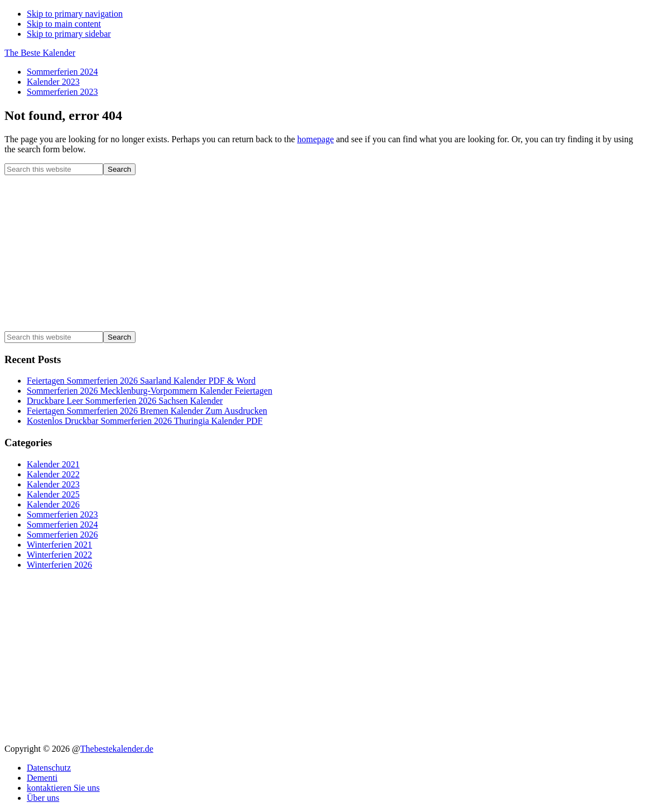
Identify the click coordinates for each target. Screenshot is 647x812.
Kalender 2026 (53, 504)
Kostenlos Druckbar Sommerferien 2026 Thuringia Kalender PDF (145, 421)
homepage (316, 139)
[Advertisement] (323, 253)
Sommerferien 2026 (62, 535)
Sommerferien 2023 (62, 514)
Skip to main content (64, 24)
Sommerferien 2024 (62, 525)
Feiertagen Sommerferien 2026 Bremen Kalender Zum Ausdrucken (147, 411)
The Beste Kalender (40, 53)
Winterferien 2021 (59, 545)
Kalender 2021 (53, 464)
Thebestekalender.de (117, 749)
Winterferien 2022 (59, 555)
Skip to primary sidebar (69, 34)
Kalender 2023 (53, 484)
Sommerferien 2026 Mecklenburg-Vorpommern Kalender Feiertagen (149, 391)
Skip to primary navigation (75, 14)
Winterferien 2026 (59, 565)
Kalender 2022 (53, 474)
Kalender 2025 (53, 494)
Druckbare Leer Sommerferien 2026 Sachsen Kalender (125, 401)
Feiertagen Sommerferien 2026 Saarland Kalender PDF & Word (141, 381)
